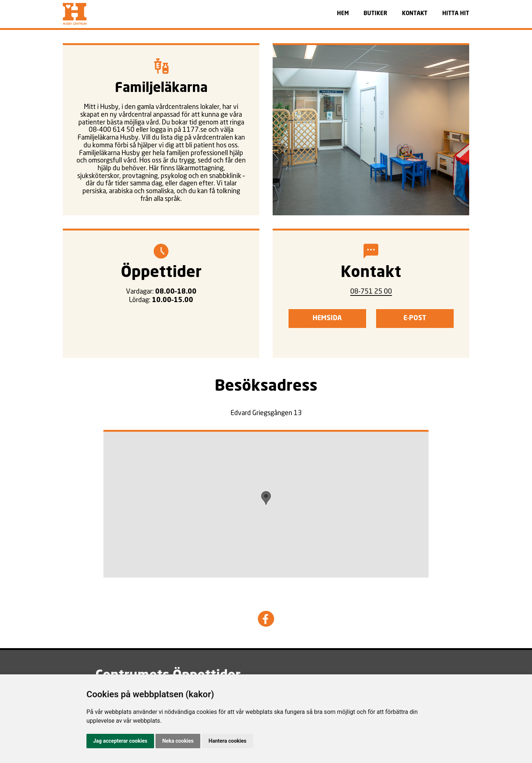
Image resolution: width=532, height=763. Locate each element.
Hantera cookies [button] (228, 741)
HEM (343, 14)
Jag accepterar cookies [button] (120, 741)
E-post (415, 318)
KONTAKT (415, 14)
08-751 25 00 (371, 291)
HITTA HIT (456, 14)
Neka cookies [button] (178, 741)
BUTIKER (375, 14)
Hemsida (327, 318)
